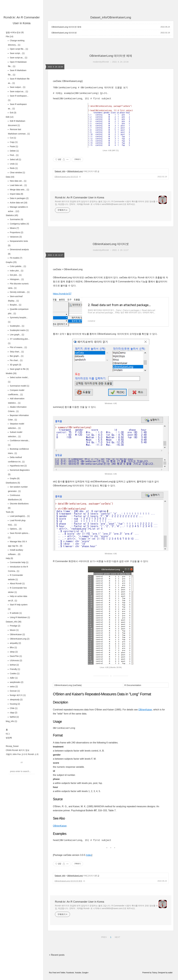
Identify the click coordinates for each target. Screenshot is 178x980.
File (9, 36)
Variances (15, 237)
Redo (13, 168)
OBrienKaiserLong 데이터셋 (64, 33)
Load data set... (18, 185)
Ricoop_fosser (12, 746)
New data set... (18, 181)
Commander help (19, 562)
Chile (13, 708)
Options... (15, 529)
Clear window (17, 172)
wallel (170, 976)
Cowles (14, 673)
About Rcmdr (17, 583)
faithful (14, 717)
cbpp (13, 713)
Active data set (18, 203)
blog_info (11, 721)
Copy (13, 142)
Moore (14, 630)
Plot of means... (18, 347)
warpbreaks (16, 682)
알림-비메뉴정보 (15, 32)
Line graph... (17, 335)
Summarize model (19, 386)
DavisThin (16, 656)
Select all (15, 159)
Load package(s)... (19, 516)
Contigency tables (19, 224)
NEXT (117, 940)
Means (14, 228)
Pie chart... (16, 360)
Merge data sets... (19, 190)
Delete (14, 151)
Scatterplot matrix (19, 330)
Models (11, 373)
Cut (13, 138)
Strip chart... (16, 352)
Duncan (15, 691)
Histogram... (16, 279)
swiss (14, 687)
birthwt (14, 665)
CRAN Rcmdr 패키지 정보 (18, 750)
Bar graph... (16, 356)
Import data (16, 194)
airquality (15, 643)
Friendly (15, 669)
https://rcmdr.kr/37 (62, 296)
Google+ (85, 976)
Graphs (11, 262)
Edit (10, 117)
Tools (10, 512)
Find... (14, 155)
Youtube (78, 976)
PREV (104, 940)
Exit (13, 113)
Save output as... (19, 91)
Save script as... (18, 58)
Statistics (12, 215)
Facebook (70, 976)
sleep (13, 652)
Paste (14, 146)
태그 (8, 734)
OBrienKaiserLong (19, 639)
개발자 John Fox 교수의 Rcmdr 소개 (22, 754)
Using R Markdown (20, 617)
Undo (13, 164)
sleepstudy (16, 700)
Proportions (16, 232)
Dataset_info (14, 622)
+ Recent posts (57, 958)
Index (89, 859)
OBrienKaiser (17, 634)
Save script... (17, 53)
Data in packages (19, 198)
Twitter (63, 976)
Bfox (13, 647)
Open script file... (19, 49)
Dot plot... (15, 275)
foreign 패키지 (17, 695)
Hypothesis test (18, 466)
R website (15, 613)
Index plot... (16, 271)
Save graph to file (19, 369)
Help (9, 558)
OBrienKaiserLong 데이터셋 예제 (66, 27)
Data (10, 177)
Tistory (155, 976)
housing (15, 704)
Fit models (16, 258)
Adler (13, 678)
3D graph (15, 365)
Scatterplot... (17, 326)
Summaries (16, 219)
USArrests (16, 660)
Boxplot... (15, 305)
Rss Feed (53, 976)
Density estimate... (19, 292)
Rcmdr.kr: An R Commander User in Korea (80, 200)
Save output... (17, 87)
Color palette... (18, 266)
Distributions (13, 483)
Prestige (15, 626)
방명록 (9, 738)
